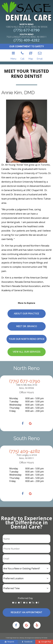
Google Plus (45, 642)
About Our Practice (26, 307)
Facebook (27, 642)
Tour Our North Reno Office (27, 332)
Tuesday (14, 395)
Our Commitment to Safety (27, 46)
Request (10, 642)
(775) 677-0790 (27, 30)
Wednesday (15, 398)
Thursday (14, 401)
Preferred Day (25, 594)
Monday (14, 392)
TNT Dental (44, 635)
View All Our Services (27, 345)
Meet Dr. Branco (27, 320)
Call (22, 52)
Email (39, 52)
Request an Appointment (26, 608)
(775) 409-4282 (27, 40)
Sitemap (22, 635)
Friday (13, 404)
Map (30, 52)
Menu (14, 52)
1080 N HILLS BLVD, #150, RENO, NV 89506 (27, 25)
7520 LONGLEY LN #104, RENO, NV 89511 (26, 35)
